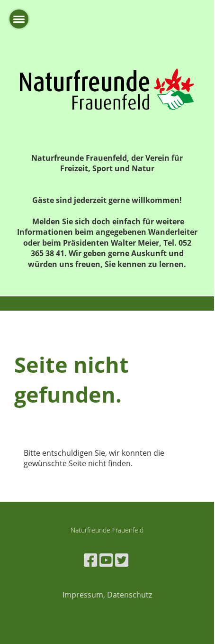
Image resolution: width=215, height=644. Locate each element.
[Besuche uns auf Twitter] (122, 560)
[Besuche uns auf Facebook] (90, 560)
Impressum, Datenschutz (107, 595)
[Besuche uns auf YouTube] (106, 560)
